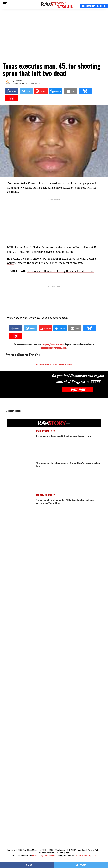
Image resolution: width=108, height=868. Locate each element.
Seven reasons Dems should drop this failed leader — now (60, 271)
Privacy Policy (94, 850)
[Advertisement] (54, 37)
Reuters (18, 81)
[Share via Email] (71, 91)
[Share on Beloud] (11, 98)
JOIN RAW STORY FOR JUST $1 (94, 6)
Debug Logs (64, 853)
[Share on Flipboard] (41, 91)
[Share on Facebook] (11, 91)
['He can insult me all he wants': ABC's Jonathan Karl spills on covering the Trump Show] (20, 507)
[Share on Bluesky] (85, 91)
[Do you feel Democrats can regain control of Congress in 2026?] (24, 385)
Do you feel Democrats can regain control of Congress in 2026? (78, 378)
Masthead (82, 850)
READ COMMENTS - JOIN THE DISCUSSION (54, 365)
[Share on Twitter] (26, 91)
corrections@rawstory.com (54, 348)
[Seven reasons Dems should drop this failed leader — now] (20, 443)
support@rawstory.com (85, 856)
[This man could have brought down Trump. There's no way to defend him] (20, 475)
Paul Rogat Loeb (46, 431)
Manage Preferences (48, 853)
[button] (56, 91)
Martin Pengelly (45, 495)
